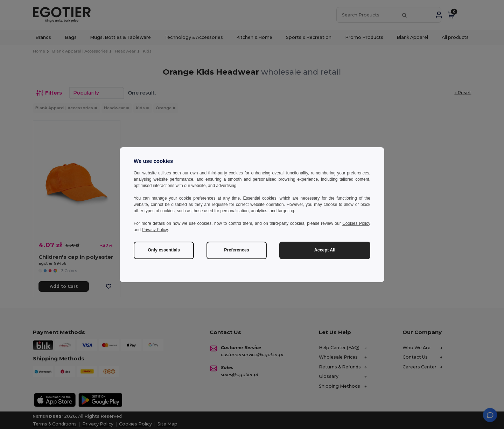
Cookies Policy (356, 223)
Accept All (325, 250)
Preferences (237, 250)
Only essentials (164, 250)
